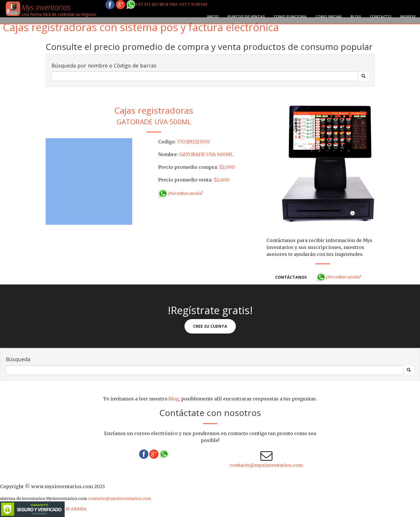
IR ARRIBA (76, 509)
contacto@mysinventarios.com (266, 465)
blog (356, 16)
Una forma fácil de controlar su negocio (59, 14)
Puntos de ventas (246, 16)
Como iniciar (328, 16)
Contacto (381, 16)
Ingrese (408, 16)
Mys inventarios (46, 7)
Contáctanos (291, 277)
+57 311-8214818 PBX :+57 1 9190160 (167, 4)
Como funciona (290, 16)
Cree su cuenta (210, 326)
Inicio (213, 16)
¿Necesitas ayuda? (181, 193)
